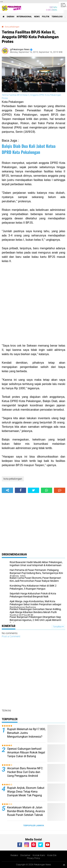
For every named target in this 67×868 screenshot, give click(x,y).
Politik (46, 17)
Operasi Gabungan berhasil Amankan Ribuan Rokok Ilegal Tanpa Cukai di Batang (26, 752)
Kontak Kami (39, 855)
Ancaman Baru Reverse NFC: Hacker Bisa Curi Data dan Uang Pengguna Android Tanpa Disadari (25, 774)
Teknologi (57, 17)
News (37, 17)
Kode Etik (52, 855)
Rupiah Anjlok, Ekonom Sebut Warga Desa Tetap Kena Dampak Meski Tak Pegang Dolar (26, 793)
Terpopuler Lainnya (34, 826)
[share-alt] (7, 490)
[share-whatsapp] (47, 490)
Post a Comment (11, 636)
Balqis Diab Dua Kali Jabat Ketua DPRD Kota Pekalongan (29, 149)
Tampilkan (58, 627)
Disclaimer (25, 855)
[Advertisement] (33, 303)
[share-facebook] (20, 490)
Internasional (24, 17)
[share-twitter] (33, 490)
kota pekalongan (12, 27)
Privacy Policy (33, 858)
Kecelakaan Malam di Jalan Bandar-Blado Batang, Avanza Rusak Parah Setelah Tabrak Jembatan (26, 813)
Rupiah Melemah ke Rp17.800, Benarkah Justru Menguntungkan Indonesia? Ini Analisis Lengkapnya (26, 735)
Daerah (11, 17)
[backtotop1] (64, 865)
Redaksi (14, 855)
